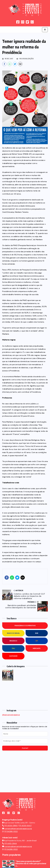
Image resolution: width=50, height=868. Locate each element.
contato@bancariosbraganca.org (18, 829)
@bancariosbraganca (11, 715)
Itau (13, 648)
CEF (37, 641)
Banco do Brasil (13, 633)
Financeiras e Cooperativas (25, 626)
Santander (13, 656)
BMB (37, 633)
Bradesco (13, 641)
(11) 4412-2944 (11, 843)
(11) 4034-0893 (11, 826)
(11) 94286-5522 (11, 831)
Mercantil (37, 648)
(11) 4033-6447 (25, 826)
